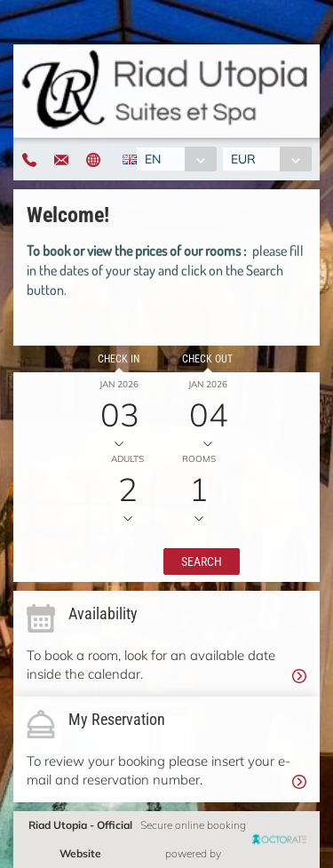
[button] (202, 561)
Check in (119, 359)
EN (153, 159)
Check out (207, 359)
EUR (243, 159)
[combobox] (176, 159)
